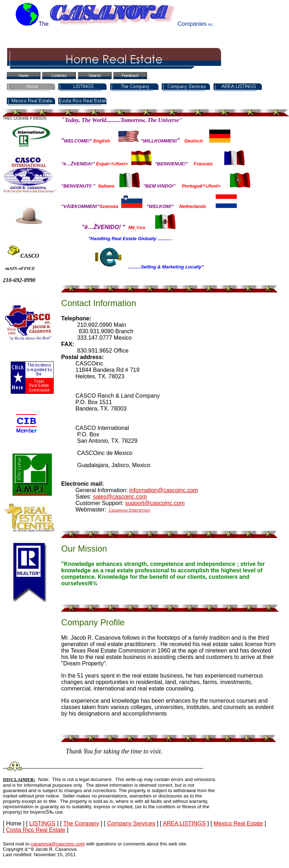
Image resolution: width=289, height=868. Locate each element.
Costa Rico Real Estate (36, 830)
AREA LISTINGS (184, 823)
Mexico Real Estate (238, 823)
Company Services (131, 823)
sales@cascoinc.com (120, 497)
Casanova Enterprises (129, 510)
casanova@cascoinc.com (58, 844)
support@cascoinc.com (155, 503)
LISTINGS (42, 823)
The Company (81, 823)
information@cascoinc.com (163, 490)
